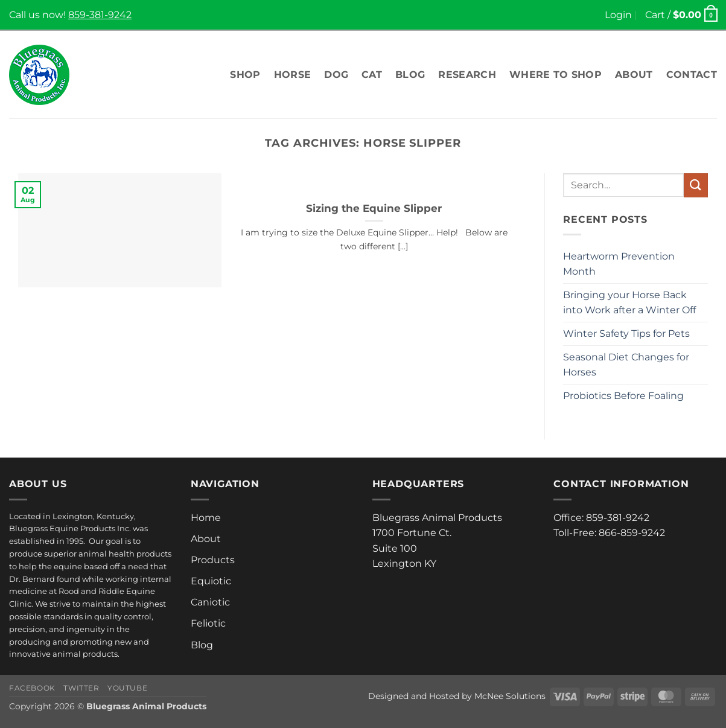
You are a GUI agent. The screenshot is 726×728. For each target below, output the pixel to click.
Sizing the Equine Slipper (374, 208)
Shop (245, 75)
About (634, 75)
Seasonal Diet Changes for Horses (626, 365)
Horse (293, 75)
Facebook (32, 688)
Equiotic (211, 581)
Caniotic (210, 602)
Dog (336, 75)
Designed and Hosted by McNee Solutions (457, 696)
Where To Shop (556, 75)
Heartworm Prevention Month (619, 264)
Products (213, 560)
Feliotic (208, 623)
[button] (618, 15)
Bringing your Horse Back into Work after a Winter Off (629, 303)
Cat (372, 75)
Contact (692, 75)
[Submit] (696, 185)
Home (206, 518)
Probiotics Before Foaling (623, 396)
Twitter (81, 688)
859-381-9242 (100, 15)
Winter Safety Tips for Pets (626, 334)
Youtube (127, 688)
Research (467, 75)
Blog (410, 75)
